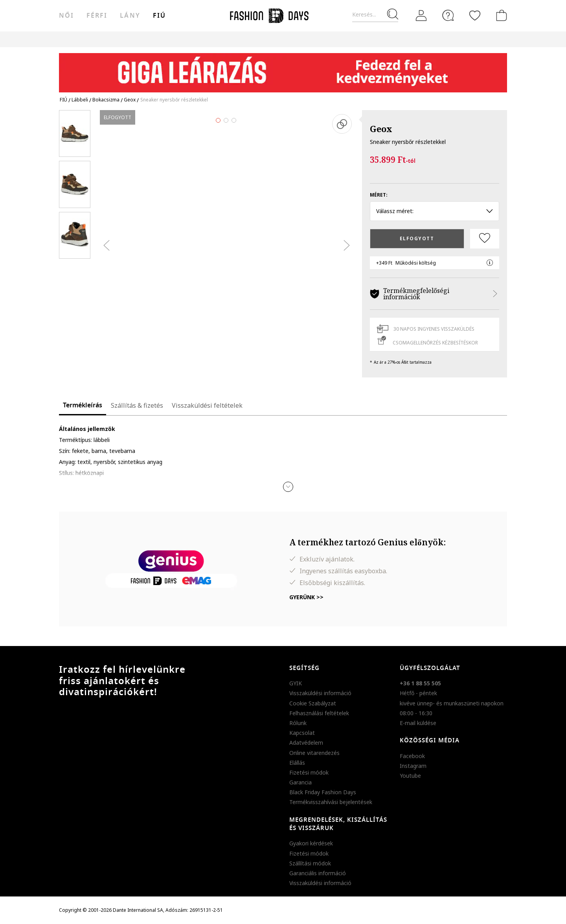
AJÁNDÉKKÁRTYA (347, 39)
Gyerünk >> (306, 597)
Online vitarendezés (314, 753)
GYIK (296, 683)
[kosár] (500, 15)
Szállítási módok (310, 863)
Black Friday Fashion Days (323, 792)
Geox (381, 129)
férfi (97, 16)
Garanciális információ (318, 873)
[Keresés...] (375, 15)
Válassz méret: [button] (435, 211)
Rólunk (298, 723)
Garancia (300, 782)
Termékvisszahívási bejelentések (331, 802)
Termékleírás (83, 405)
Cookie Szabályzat (313, 703)
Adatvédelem (306, 743)
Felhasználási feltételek (319, 713)
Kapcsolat (302, 733)
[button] (288, 487)
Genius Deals (239, 39)
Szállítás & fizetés (137, 405)
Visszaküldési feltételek (207, 405)
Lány (130, 16)
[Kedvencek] (475, 15)
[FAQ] (448, 15)
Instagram (413, 766)
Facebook (412, 756)
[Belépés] (421, 16)
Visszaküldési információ (320, 693)
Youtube (410, 776)
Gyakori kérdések (311, 843)
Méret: (379, 195)
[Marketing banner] (283, 69)
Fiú (159, 16)
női (66, 16)
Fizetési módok (309, 772)
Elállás (297, 763)
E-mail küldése (418, 723)
